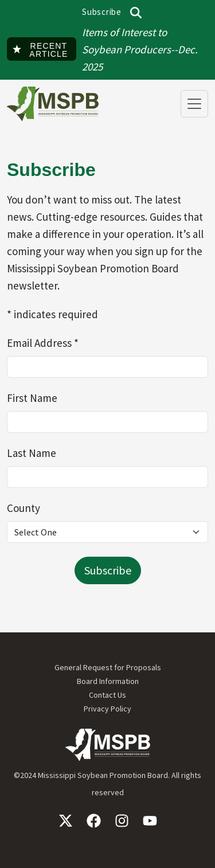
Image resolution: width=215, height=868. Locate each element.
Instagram (122, 821)
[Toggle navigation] (194, 104)
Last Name (33, 453)
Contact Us (107, 695)
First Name (33, 398)
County (25, 508)
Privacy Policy (107, 709)
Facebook (94, 821)
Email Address (44, 343)
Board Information (108, 681)
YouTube (150, 821)
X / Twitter (66, 821)
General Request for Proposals (108, 667)
